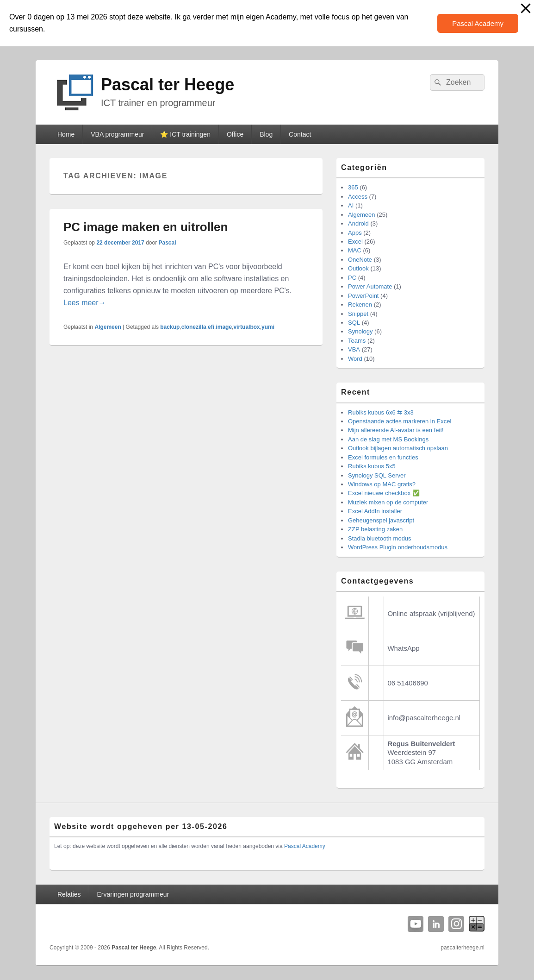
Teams (357, 341)
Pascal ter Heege (168, 85)
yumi (268, 327)
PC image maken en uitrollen (146, 227)
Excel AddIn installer (375, 511)
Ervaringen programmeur (133, 894)
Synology (360, 331)
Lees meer (85, 303)
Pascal (168, 243)
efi (211, 327)
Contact (300, 134)
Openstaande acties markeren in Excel (400, 421)
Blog (266, 134)
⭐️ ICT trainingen (185, 134)
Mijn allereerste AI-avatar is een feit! (396, 430)
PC (352, 278)
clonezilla (194, 327)
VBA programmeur (117, 134)
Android (358, 223)
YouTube (416, 924)
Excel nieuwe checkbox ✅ (384, 493)
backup (170, 327)
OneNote (360, 260)
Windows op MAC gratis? (382, 484)
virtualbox (246, 327)
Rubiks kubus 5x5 (372, 466)
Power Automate (370, 286)
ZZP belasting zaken (375, 529)
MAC (355, 250)
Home (66, 134)
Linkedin (436, 924)
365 (353, 187)
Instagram (456, 924)
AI (351, 205)
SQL (354, 323)
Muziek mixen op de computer (388, 502)
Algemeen (108, 327)
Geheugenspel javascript (381, 520)
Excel (355, 242)
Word (355, 359)
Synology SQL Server (377, 475)
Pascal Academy (478, 23)
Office (235, 134)
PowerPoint (363, 296)
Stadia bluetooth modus (380, 538)
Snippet (358, 314)
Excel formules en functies (383, 457)
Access (358, 197)
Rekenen (360, 305)
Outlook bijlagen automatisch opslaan (398, 448)
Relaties (69, 894)
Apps (355, 233)
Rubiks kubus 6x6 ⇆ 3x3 (381, 412)
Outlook (358, 268)
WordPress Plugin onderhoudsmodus (398, 547)
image (224, 327)
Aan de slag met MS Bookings (388, 439)
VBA (354, 349)
